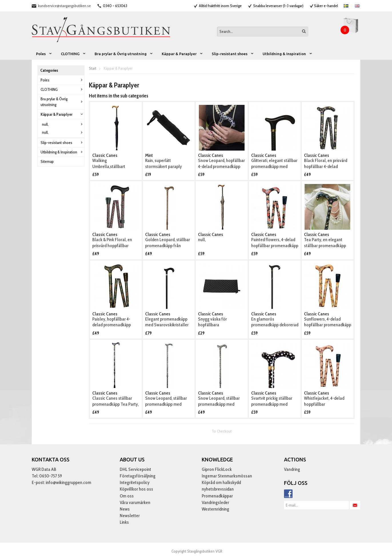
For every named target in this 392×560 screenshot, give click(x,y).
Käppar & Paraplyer (182, 54)
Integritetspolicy (135, 482)
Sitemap (47, 161)
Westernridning (215, 509)
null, (63, 124)
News (125, 509)
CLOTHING (73, 54)
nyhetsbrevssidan (218, 489)
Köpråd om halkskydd (221, 482)
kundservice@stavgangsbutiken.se (64, 6)
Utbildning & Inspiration (288, 54)
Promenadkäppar (217, 496)
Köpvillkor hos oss (136, 489)
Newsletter (130, 516)
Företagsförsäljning (138, 476)
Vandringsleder (215, 502)
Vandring (292, 469)
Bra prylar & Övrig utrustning (124, 54)
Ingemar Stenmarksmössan (227, 476)
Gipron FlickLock (217, 469)
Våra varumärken (135, 502)
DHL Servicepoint (135, 469)
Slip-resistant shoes (233, 54)
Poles (44, 54)
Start (93, 68)
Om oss (127, 496)
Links (124, 522)
